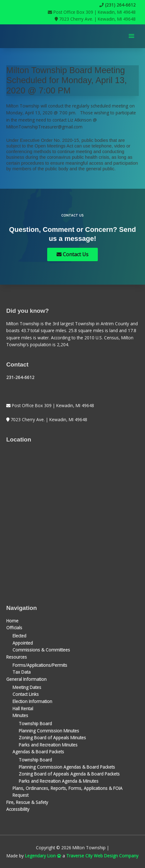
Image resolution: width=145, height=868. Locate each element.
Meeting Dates (27, 687)
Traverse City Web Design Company (102, 856)
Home (12, 621)
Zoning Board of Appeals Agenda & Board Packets (69, 774)
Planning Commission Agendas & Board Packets (67, 767)
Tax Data (22, 672)
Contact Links (26, 694)
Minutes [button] (20, 715)
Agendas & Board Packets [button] (38, 752)
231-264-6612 (20, 377)
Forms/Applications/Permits (40, 665)
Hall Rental (23, 708)
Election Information (32, 701)
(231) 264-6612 (117, 5)
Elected (19, 636)
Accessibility (18, 809)
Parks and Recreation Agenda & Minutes (59, 781)
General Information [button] (26, 679)
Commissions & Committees (41, 650)
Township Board (35, 723)
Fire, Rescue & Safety (27, 802)
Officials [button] (14, 628)
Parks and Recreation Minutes (48, 745)
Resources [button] (17, 657)
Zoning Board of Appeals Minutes (52, 738)
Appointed (23, 643)
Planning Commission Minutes (49, 731)
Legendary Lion (43, 856)
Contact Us (72, 254)
